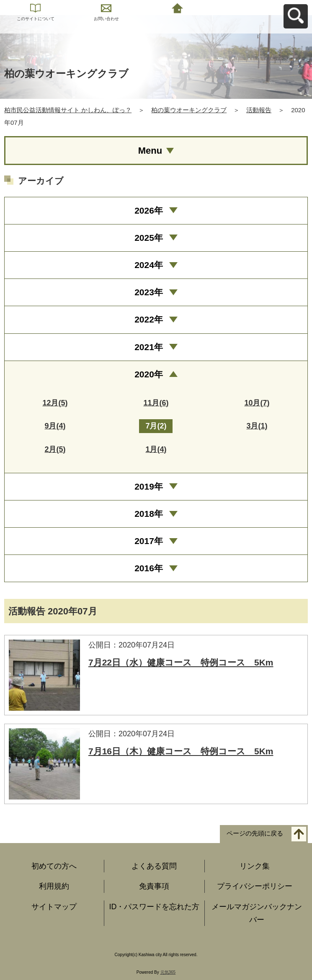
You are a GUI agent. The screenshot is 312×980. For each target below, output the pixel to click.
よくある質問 (154, 866)
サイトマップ (54, 907)
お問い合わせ (106, 19)
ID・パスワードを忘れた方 (154, 907)
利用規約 (54, 886)
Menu (150, 151)
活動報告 (259, 110)
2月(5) (55, 449)
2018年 (149, 514)
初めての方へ (54, 866)
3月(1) (257, 426)
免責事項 (154, 886)
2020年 (149, 374)
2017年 (149, 541)
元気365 (168, 972)
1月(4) (156, 449)
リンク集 (255, 866)
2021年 (149, 347)
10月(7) (257, 403)
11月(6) (156, 403)
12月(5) (55, 403)
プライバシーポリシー (255, 886)
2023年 (149, 292)
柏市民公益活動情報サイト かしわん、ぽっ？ (68, 110)
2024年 (149, 265)
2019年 (149, 486)
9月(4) (55, 426)
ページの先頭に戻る (255, 833)
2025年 (149, 238)
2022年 (149, 319)
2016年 (149, 568)
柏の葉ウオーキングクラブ (189, 110)
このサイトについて (36, 19)
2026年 (149, 210)
